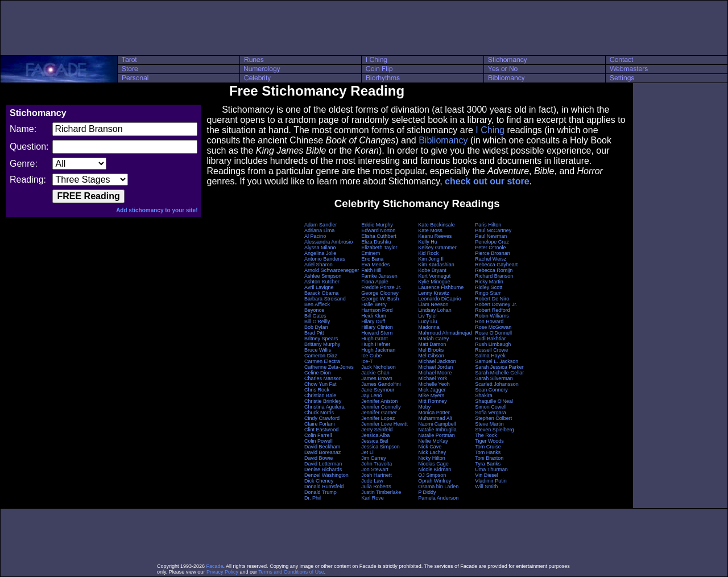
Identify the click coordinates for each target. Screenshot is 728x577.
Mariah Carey (433, 339)
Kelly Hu (428, 242)
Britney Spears (321, 339)
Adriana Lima (319, 230)
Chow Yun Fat (320, 384)
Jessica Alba (375, 435)
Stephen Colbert (493, 418)
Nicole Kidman (435, 469)
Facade (215, 566)
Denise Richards (323, 469)
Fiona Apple (375, 282)
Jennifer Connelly (381, 407)
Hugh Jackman (378, 350)
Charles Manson (323, 378)
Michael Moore (435, 373)
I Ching (490, 130)
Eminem (371, 253)
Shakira (484, 395)
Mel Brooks (431, 350)
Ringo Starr (488, 293)
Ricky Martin (489, 282)
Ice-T (367, 361)
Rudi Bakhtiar (490, 339)
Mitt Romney (433, 401)
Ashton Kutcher (322, 282)
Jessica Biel (375, 441)
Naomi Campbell (437, 424)
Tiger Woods (489, 441)
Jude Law (372, 481)
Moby (424, 407)
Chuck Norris (319, 413)
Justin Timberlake (381, 492)
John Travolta (377, 464)
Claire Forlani (320, 424)
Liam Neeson (433, 304)
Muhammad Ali (435, 418)
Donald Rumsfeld (324, 487)
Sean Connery (491, 390)
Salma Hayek (490, 356)
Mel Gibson (431, 356)
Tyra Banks (488, 464)
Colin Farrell (318, 435)
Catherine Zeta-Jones (329, 367)
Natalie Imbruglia (437, 430)
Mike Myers (431, 395)
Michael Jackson (437, 361)
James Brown (377, 378)
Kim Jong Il (431, 259)
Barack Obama (321, 293)
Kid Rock (428, 253)
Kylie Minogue (434, 282)
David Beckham (322, 447)
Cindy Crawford (322, 418)
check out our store (487, 181)
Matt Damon (432, 344)
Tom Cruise (488, 447)
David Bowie (318, 458)
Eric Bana (372, 259)
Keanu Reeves (435, 236)
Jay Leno (372, 395)
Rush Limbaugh (493, 344)
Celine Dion (318, 373)
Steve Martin (489, 424)
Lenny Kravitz (434, 293)
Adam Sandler (320, 225)
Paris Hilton (488, 225)
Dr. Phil (313, 498)
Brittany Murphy (322, 344)
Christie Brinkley (323, 401)
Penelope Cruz (492, 242)
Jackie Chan (375, 373)
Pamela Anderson (438, 498)
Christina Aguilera (324, 407)
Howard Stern (377, 333)
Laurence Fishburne (441, 287)
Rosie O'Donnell (493, 333)
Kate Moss (430, 230)
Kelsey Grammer (437, 248)
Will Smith (486, 487)
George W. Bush (380, 299)
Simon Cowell (491, 407)
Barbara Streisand (325, 299)
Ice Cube (371, 356)
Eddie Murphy (377, 225)
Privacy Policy (222, 572)
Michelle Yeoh (434, 384)
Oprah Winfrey (435, 481)
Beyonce (314, 310)
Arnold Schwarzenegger (332, 270)
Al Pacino (315, 236)
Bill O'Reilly (317, 322)
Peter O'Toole (490, 248)
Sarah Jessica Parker (499, 367)
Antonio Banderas (325, 259)
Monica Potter (434, 413)
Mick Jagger (432, 390)
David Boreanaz (322, 452)
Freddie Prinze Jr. (381, 287)
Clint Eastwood (321, 430)
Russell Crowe (491, 350)
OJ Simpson (432, 475)
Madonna (429, 327)
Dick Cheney (319, 481)
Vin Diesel (486, 475)
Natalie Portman (437, 435)
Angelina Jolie (320, 253)
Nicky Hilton (432, 458)
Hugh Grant (375, 339)
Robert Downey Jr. (496, 304)
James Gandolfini (381, 384)
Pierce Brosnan (493, 253)
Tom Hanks (488, 452)
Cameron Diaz (321, 356)
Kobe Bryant (432, 270)
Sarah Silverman (494, 378)
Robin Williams (492, 316)
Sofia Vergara (491, 413)
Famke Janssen (379, 276)
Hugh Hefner (376, 344)
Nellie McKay (433, 441)
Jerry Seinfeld (377, 430)
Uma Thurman (491, 469)
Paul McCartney (493, 230)
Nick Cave (430, 447)
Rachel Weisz (491, 259)
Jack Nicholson (379, 367)
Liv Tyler (427, 316)
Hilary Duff (373, 322)
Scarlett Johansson (497, 384)
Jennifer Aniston (379, 401)
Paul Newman (491, 236)
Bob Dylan (316, 327)
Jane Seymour (378, 390)
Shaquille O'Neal (494, 401)
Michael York (433, 378)
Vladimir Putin (491, 481)
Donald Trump (320, 492)
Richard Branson (494, 276)
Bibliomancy (443, 140)
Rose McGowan (493, 327)
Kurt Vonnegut (434, 276)
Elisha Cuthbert (379, 236)
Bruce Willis (318, 350)
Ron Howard (489, 322)
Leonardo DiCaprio (440, 299)
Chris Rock (317, 390)
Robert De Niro (492, 299)
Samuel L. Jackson (497, 361)
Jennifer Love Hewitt (384, 424)
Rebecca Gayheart (496, 265)
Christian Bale (320, 395)
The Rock (486, 435)
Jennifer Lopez (378, 418)
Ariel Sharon (318, 265)
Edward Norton (378, 230)
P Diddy (427, 492)
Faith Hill (371, 270)
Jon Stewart (375, 469)
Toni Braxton (489, 458)
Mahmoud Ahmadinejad (445, 333)
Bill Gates (315, 316)
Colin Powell (318, 441)
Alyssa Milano (320, 248)
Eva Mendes (375, 265)
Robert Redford (493, 310)
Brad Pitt (314, 333)
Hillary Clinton (377, 327)
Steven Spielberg (495, 430)
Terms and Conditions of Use (291, 572)
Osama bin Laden (438, 487)
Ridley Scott (489, 287)
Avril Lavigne (319, 287)
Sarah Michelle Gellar (499, 373)
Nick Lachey (432, 452)
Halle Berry (374, 304)
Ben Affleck (317, 304)
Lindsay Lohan (435, 310)
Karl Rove (373, 498)
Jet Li (367, 452)
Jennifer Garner (379, 413)
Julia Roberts (376, 487)
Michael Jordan (435, 367)
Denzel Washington (326, 475)
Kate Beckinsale (437, 225)
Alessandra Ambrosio (328, 242)
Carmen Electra (322, 361)
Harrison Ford (377, 310)
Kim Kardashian (436, 265)
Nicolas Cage (433, 464)
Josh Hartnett (377, 475)
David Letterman (323, 464)
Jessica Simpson (380, 447)
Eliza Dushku (376, 242)
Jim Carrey (374, 458)
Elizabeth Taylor (379, 248)
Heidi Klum (374, 316)
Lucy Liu (428, 322)
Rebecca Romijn (494, 270)
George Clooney (380, 293)
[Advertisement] (364, 28)
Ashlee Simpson (323, 276)
